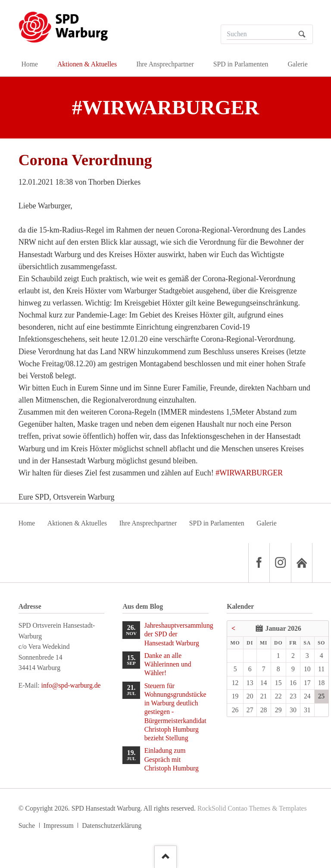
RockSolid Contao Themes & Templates (252, 808)
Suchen (302, 34)
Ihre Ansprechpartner (148, 523)
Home (27, 523)
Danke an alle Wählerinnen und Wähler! (168, 664)
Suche (27, 826)
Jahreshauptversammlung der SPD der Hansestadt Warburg (176, 634)
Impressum (59, 826)
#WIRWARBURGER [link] (249, 473)
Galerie (266, 523)
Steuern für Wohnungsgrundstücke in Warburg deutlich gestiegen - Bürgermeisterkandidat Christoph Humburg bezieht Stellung (175, 712)
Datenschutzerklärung (112, 826)
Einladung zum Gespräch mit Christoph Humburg (172, 759)
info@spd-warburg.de (71, 685)
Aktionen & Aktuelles (77, 523)
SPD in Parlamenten (217, 523)
